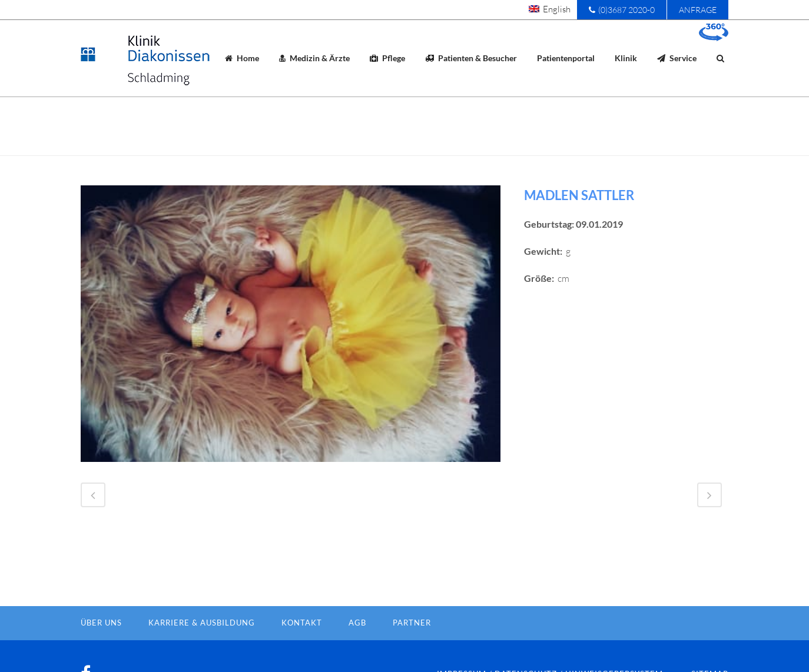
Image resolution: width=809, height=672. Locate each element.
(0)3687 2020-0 (622, 10)
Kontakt (302, 642)
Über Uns (101, 642)
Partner (412, 642)
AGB (357, 642)
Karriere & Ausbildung (202, 642)
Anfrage (698, 10)
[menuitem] (550, 9)
